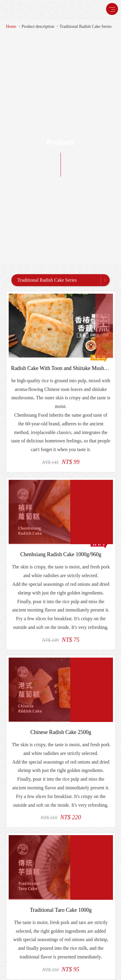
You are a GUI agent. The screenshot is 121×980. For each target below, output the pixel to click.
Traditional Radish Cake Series (85, 26)
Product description (38, 26)
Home (11, 26)
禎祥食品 (22, 10)
